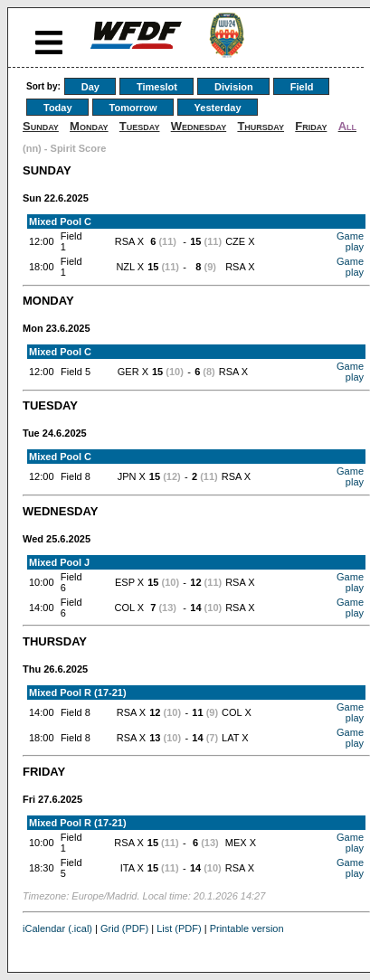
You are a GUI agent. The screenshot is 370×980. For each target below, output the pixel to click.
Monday (89, 126)
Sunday (41, 126)
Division (234, 87)
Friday (311, 126)
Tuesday (140, 126)
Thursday (261, 126)
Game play (350, 241)
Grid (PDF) (124, 928)
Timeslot (157, 87)
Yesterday (218, 108)
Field (302, 87)
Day (90, 87)
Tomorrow (133, 108)
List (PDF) (179, 928)
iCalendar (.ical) (57, 928)
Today (58, 108)
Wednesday (199, 126)
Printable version (247, 928)
